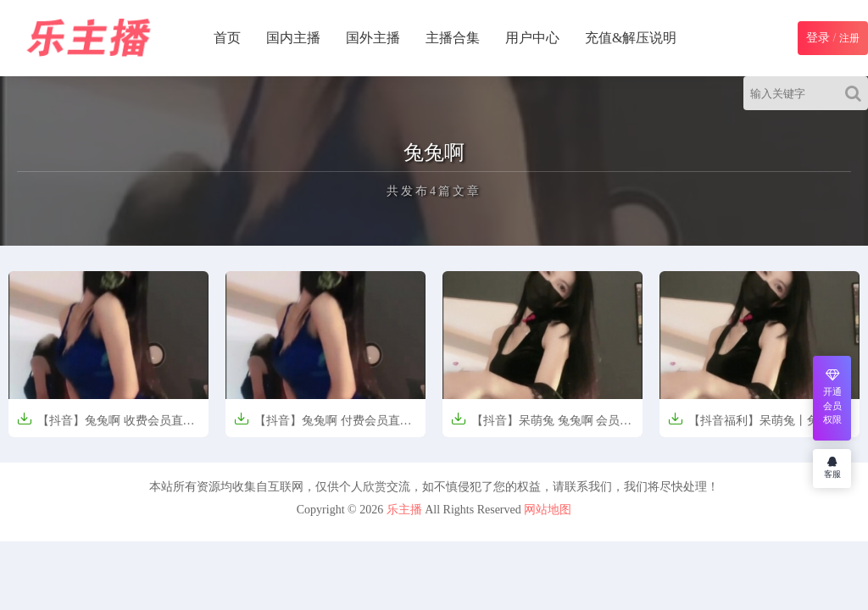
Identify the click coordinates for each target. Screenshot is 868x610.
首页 (227, 38)
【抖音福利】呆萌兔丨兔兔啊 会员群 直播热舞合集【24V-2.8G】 (758, 426)
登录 (818, 38)
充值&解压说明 (631, 38)
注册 (849, 38)
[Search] (857, 93)
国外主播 (373, 38)
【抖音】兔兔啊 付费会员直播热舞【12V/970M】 (323, 426)
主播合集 (453, 38)
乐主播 (404, 510)
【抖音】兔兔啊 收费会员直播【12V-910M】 (106, 426)
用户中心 (532, 38)
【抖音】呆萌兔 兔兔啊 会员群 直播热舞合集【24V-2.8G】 (541, 426)
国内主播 (293, 38)
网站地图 (548, 510)
